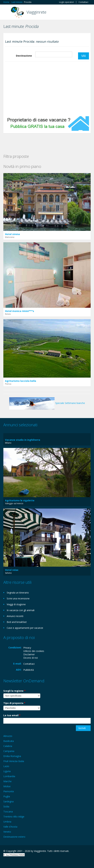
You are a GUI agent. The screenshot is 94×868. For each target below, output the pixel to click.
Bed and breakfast (17, 622)
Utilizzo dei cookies (34, 651)
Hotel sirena (12, 234)
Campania (9, 751)
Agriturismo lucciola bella (21, 381)
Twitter (20, 862)
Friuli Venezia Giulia (14, 761)
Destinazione (24, 56)
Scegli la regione (14, 691)
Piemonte (9, 791)
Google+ (11, 862)
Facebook (4, 862)
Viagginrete (36, 12)
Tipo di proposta (14, 703)
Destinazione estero (14, 837)
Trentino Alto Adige (14, 817)
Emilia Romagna (12, 756)
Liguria (7, 771)
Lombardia (9, 776)
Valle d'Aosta (10, 827)
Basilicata (9, 741)
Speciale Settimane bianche (47, 403)
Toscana (8, 812)
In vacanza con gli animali (21, 610)
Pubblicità (29, 670)
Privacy (27, 648)
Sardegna (8, 801)
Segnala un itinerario (18, 593)
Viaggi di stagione (16, 604)
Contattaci (83, 2)
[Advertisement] (47, 89)
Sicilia (6, 806)
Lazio (6, 766)
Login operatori (67, 2)
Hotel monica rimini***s (20, 311)
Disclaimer (29, 654)
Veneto (7, 832)
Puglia (7, 796)
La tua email (12, 715)
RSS (28, 862)
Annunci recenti (15, 616)
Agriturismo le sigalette (20, 500)
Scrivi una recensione (18, 598)
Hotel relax (12, 570)
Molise (7, 786)
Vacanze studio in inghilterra (23, 440)
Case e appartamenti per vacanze (25, 628)
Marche (7, 781)
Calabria (8, 746)
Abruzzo (8, 736)
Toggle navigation (6, 13)
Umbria (7, 822)
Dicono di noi (31, 658)
